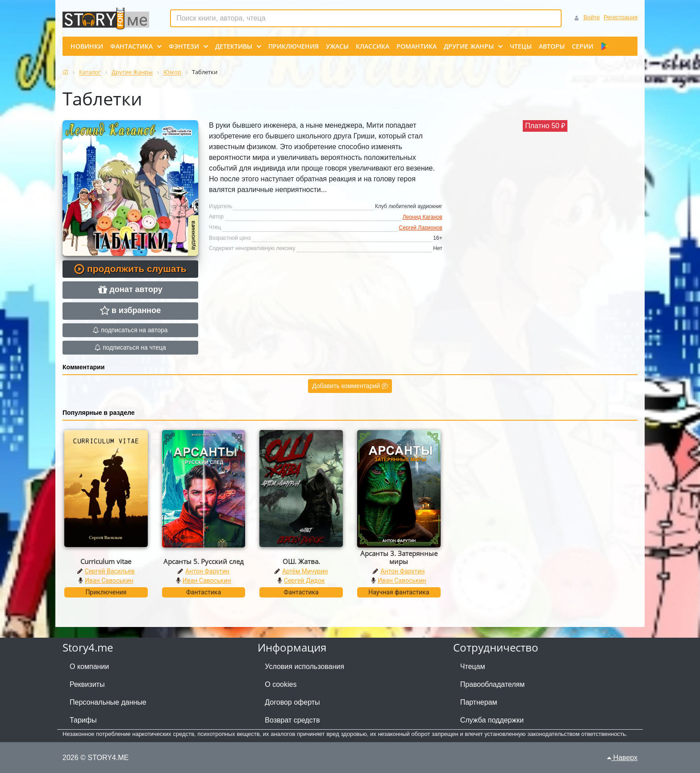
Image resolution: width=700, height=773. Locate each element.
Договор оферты (292, 702)
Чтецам (473, 666)
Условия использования (304, 666)
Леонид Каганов (423, 217)
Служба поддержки (492, 720)
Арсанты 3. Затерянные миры (399, 557)
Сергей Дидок (304, 581)
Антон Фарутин (207, 571)
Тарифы (83, 720)
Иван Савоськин (109, 581)
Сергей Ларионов (421, 228)
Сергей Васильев (110, 571)
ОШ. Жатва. (301, 561)
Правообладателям (493, 684)
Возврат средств (292, 720)
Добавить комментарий (350, 386)
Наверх (622, 758)
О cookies (281, 684)
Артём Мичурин (305, 571)
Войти (592, 17)
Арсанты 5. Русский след (204, 561)
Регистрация (621, 17)
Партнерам (479, 702)
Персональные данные (108, 702)
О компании (89, 666)
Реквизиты (87, 684)
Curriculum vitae (106, 561)
